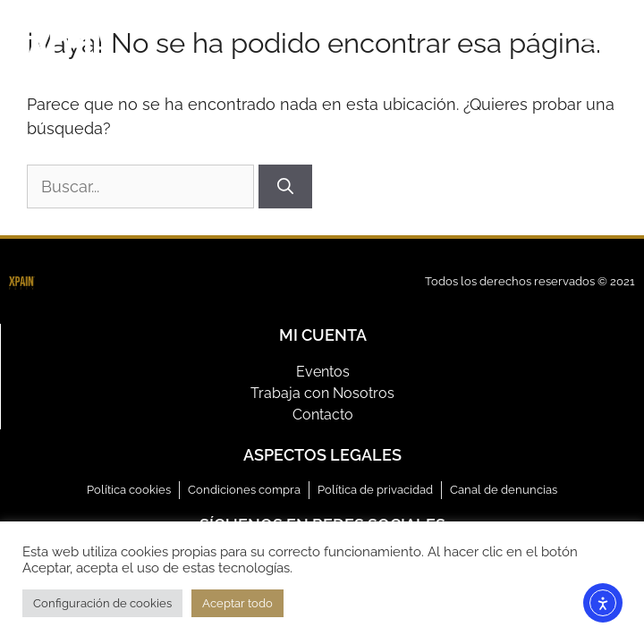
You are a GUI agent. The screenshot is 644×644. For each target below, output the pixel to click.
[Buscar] (285, 186)
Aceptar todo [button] (237, 603)
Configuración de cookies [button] (102, 603)
